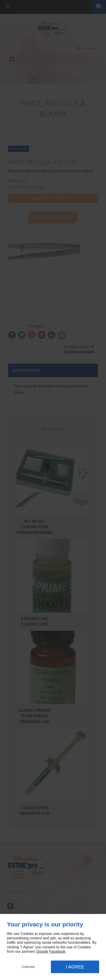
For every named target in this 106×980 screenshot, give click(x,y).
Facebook (57, 951)
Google (42, 951)
